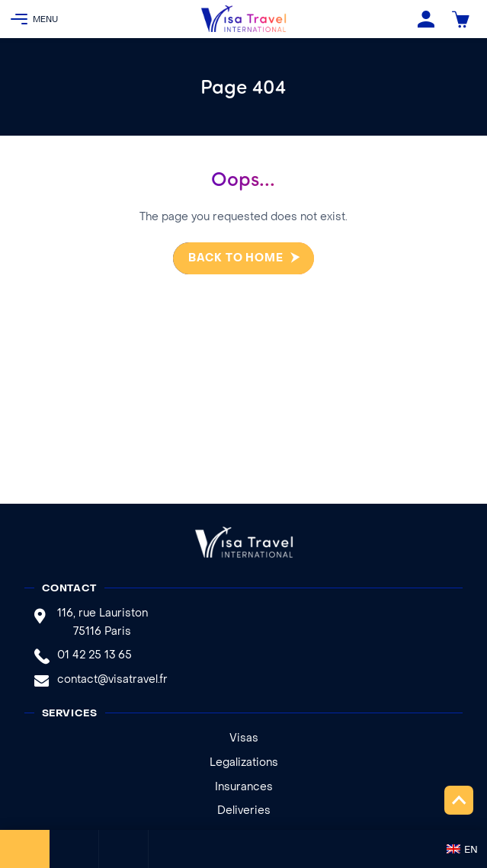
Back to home (229, 259)
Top (459, 800)
